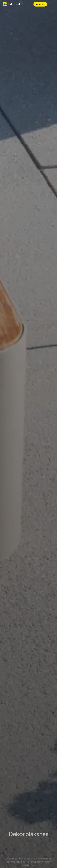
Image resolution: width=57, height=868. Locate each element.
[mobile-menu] (52, 4)
